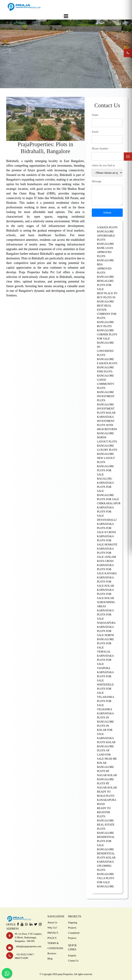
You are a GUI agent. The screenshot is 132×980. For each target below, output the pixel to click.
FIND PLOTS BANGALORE (105, 374)
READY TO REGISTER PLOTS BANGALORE (105, 814)
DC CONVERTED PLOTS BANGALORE (105, 353)
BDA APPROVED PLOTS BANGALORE (105, 271)
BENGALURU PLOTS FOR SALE (105, 285)
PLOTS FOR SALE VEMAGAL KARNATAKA (105, 650)
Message (97, 181)
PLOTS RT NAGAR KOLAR (107, 785)
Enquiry (72, 955)
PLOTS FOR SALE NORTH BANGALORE (105, 635)
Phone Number (100, 149)
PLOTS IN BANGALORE (105, 720)
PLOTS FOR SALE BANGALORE (105, 491)
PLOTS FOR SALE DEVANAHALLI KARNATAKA (107, 518)
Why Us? (52, 928)
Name (95, 115)
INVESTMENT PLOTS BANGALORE (106, 400)
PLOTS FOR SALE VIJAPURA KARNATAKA (105, 666)
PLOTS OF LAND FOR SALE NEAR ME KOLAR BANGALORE (107, 759)
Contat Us (73, 961)
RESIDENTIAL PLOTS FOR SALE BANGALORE (106, 843)
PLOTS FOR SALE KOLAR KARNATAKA (105, 586)
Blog (50, 959)
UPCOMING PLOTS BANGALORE (105, 870)
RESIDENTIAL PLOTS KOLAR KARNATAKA (106, 858)
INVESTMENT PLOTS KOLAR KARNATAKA (106, 413)
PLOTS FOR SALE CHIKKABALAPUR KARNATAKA (107, 503)
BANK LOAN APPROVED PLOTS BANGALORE (105, 254)
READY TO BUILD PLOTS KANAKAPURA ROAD (106, 798)
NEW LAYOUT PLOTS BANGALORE (106, 462)
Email (95, 132)
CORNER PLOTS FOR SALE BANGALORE (107, 339)
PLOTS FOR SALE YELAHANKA (106, 693)
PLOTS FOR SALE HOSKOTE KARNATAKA (107, 544)
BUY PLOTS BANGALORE (105, 328)
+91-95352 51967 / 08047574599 (25, 956)
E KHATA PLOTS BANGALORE (107, 365)
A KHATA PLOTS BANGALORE (107, 229)
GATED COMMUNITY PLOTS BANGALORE (106, 386)
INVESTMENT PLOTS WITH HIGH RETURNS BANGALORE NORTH (107, 429)
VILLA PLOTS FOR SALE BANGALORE (106, 882)
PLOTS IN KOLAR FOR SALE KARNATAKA (105, 732)
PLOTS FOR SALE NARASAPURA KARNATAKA (106, 621)
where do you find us (103, 165)
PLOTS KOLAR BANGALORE (106, 744)
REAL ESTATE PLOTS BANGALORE (106, 829)
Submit (107, 213)
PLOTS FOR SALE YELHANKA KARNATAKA (105, 707)
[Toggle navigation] (66, 16)
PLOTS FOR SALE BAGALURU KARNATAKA (105, 477)
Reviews (52, 953)
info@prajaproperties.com (28, 946)
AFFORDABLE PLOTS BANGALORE (106, 240)
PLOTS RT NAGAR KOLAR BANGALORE (107, 775)
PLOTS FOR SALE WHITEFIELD (105, 680)
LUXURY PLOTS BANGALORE (107, 452)
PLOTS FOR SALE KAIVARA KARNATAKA (107, 573)
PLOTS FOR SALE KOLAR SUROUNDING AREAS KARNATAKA (106, 602)
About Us (52, 923)
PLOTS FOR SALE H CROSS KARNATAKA (106, 532)
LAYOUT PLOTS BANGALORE (107, 444)
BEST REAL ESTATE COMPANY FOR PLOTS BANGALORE (107, 314)
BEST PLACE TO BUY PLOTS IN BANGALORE (107, 297)
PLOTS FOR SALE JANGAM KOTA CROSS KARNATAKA (106, 559)
